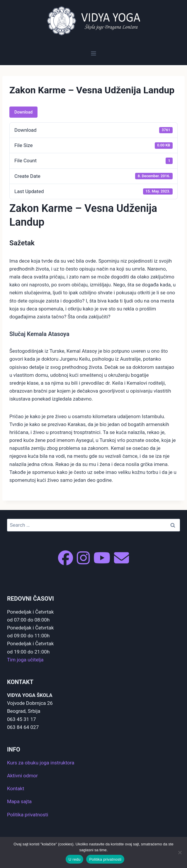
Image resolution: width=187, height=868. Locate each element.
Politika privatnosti (28, 815)
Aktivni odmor (22, 776)
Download (23, 112)
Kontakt (16, 788)
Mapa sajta (19, 801)
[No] (180, 852)
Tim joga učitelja (25, 660)
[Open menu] (94, 53)
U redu (75, 859)
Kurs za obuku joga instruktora (41, 763)
